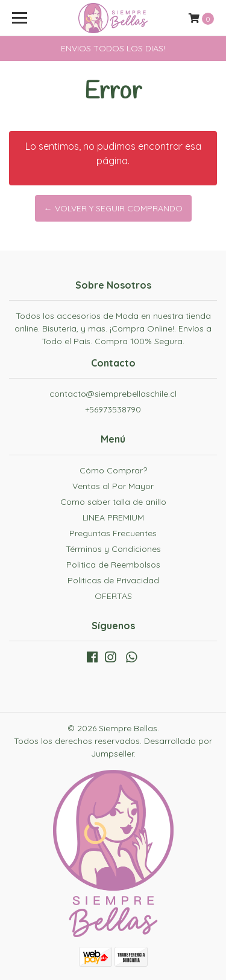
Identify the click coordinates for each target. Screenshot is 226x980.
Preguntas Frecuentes (113, 533)
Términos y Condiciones (113, 549)
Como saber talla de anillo (113, 502)
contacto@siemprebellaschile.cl (113, 394)
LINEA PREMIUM (113, 517)
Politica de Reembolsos (113, 565)
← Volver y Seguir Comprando (113, 208)
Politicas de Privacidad (113, 580)
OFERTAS (113, 596)
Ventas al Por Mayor (113, 486)
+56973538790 (113, 409)
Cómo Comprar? (113, 470)
